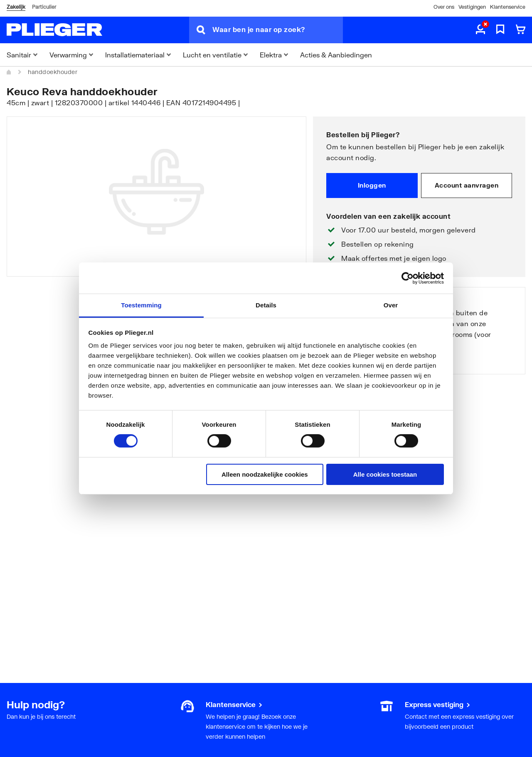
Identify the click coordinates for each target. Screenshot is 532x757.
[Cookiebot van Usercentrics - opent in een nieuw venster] (408, 278)
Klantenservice (508, 7)
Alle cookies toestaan (385, 474)
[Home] (9, 72)
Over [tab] (391, 305)
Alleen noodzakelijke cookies (265, 474)
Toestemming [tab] (141, 305)
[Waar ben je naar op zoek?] (278, 30)
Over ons (444, 7)
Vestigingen (472, 7)
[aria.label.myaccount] (480, 30)
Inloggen (372, 185)
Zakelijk (16, 7)
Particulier (44, 7)
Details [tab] (266, 305)
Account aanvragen (467, 185)
